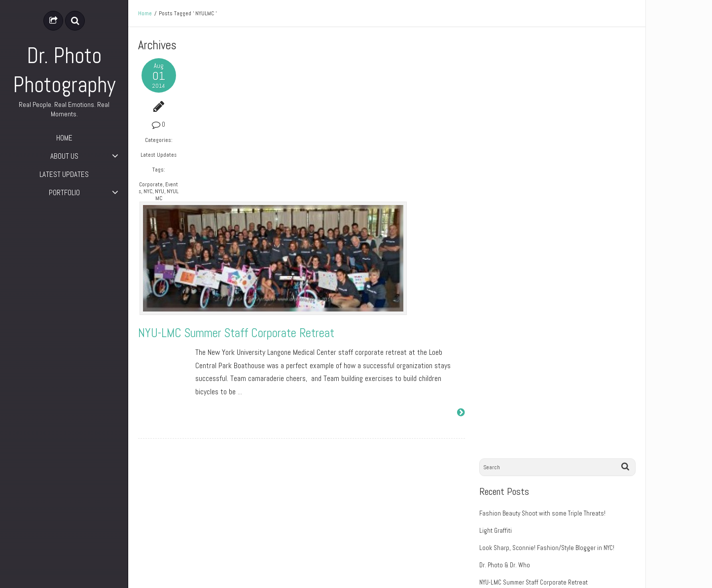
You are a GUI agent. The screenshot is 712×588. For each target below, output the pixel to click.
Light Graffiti (499, 109)
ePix (630, 573)
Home (145, 13)
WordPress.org (502, 522)
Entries (498, 487)
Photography (499, 414)
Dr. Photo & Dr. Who (508, 144)
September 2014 (505, 290)
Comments (503, 505)
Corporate (150, 184)
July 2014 (495, 324)
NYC (150, 191)
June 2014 (497, 341)
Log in (491, 470)
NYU (162, 191)
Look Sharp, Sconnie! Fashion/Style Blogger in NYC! (550, 126)
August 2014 (499, 307)
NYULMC (163, 195)
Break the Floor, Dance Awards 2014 (551, 217)
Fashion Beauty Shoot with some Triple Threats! (546, 92)
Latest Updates (157, 155)
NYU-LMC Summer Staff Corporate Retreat (294, 190)
